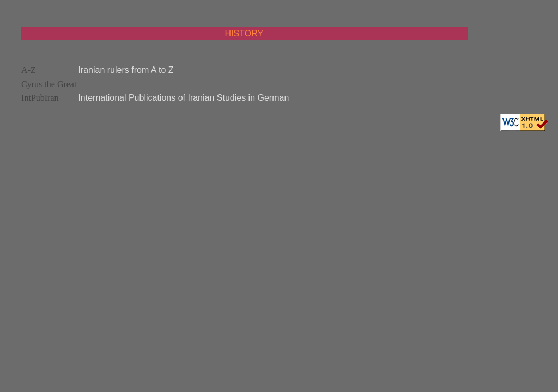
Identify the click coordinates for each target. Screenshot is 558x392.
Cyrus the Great (49, 84)
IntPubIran (40, 98)
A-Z (29, 70)
